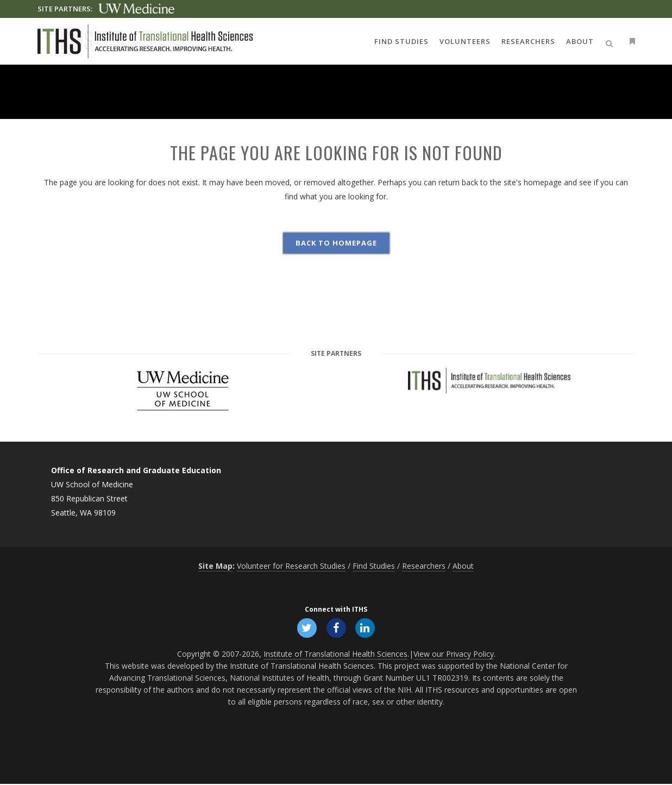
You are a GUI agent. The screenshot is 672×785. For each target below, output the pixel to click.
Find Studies (374, 566)
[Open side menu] (630, 41)
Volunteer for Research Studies (291, 566)
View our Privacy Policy (454, 655)
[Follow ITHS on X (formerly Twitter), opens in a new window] (306, 628)
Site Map (215, 566)
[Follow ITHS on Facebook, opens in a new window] (336, 628)
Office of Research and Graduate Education (136, 470)
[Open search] (611, 42)
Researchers (424, 566)
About (463, 566)
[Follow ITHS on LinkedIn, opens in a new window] (367, 628)
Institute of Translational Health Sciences (335, 655)
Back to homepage (336, 243)
